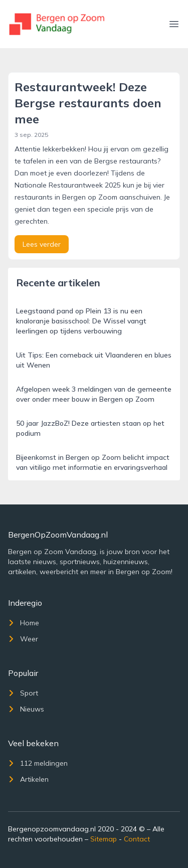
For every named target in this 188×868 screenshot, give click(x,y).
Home (24, 623)
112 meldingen (38, 763)
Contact (137, 839)
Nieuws (26, 709)
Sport (23, 693)
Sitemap (104, 839)
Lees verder (42, 244)
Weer (23, 639)
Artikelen (28, 779)
